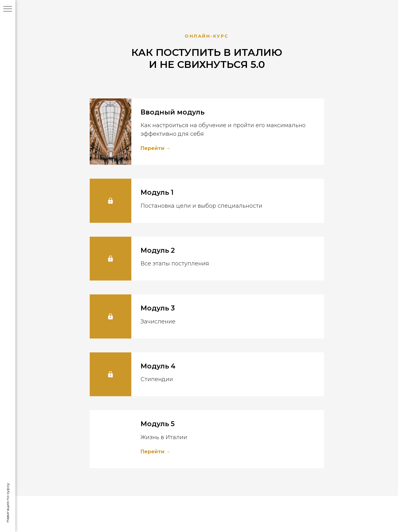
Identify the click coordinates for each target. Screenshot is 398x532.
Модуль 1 (157, 192)
